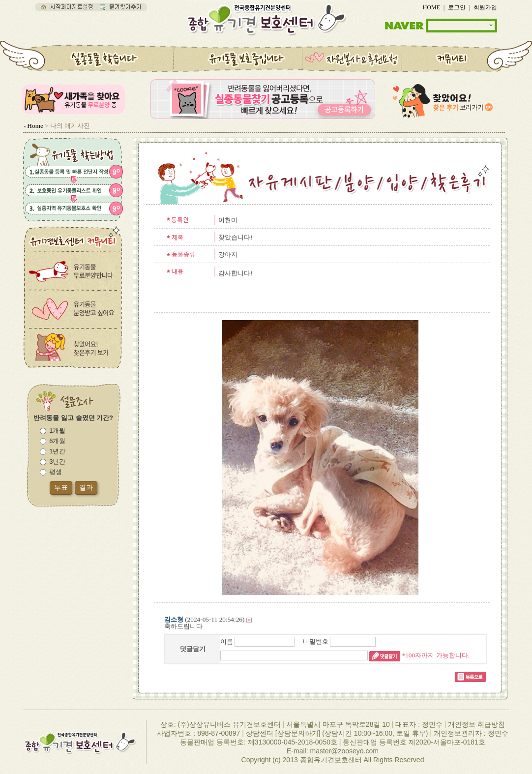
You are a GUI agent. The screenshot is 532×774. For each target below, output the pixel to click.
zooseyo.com (358, 751)
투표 (61, 487)
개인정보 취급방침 (476, 724)
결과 (86, 487)
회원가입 (485, 7)
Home (35, 126)
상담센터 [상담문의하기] (283, 733)
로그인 (457, 7)
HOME (431, 7)
